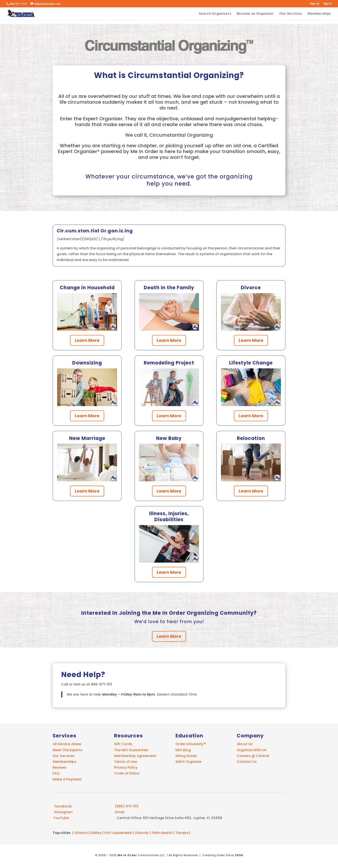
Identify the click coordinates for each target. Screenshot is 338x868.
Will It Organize (188, 762)
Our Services (291, 14)
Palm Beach (162, 833)
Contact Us (247, 762)
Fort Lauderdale (118, 833)
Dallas (96, 833)
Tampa (182, 833)
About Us (245, 744)
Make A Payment (67, 779)
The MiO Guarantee (131, 750)
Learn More (87, 340)
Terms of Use (125, 762)
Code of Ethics (127, 773)
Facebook (62, 806)
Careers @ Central (253, 756)
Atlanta (81, 833)
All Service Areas (67, 744)
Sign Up (315, 4)
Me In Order (127, 855)
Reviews (60, 767)
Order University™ (191, 744)
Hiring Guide (186, 756)
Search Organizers (215, 14)
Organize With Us (252, 750)
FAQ (56, 773)
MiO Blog (183, 750)
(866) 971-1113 (126, 806)
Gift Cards (123, 744)
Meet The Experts (67, 750)
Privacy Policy (126, 767)
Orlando (142, 833)
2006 (239, 855)
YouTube (61, 818)
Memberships (319, 14)
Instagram (63, 812)
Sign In (327, 4)
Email (119, 812)
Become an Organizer (255, 14)
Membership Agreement (135, 756)
